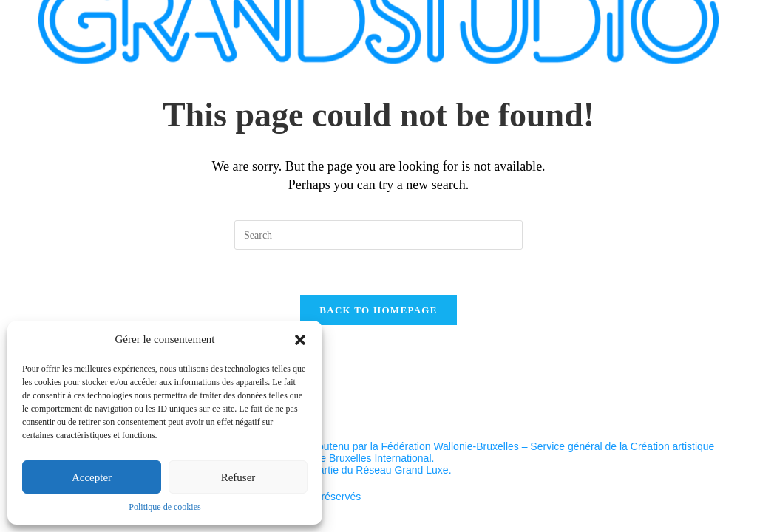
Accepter (92, 477)
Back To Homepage (378, 310)
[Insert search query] (378, 235)
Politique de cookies (164, 507)
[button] (300, 340)
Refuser (238, 477)
